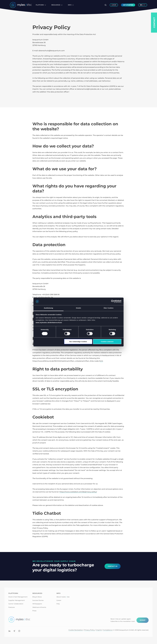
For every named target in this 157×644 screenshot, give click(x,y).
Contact (154, 23)
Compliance (108, 630)
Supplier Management (17, 600)
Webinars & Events (39, 607)
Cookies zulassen (107, 342)
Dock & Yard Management (18, 597)
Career (59, 600)
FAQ (58, 604)
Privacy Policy (89, 630)
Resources (57, 5)
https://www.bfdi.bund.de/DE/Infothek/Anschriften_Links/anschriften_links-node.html (68, 361)
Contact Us (113, 566)
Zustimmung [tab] (49, 308)
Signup (143, 620)
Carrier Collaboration (16, 604)
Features (12, 607)
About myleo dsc (63, 597)
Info (71, 5)
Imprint (99, 630)
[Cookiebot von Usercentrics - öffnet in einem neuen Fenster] (113, 301)
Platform (41, 5)
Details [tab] (78, 308)
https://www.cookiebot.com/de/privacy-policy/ (78, 492)
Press (34, 611)
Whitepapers (37, 604)
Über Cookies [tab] (109, 308)
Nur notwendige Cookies (78, 342)
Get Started (128, 5)
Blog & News (37, 597)
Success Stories (38, 600)
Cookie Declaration (76, 630)
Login (114, 5)
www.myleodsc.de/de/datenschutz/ (49, 323)
